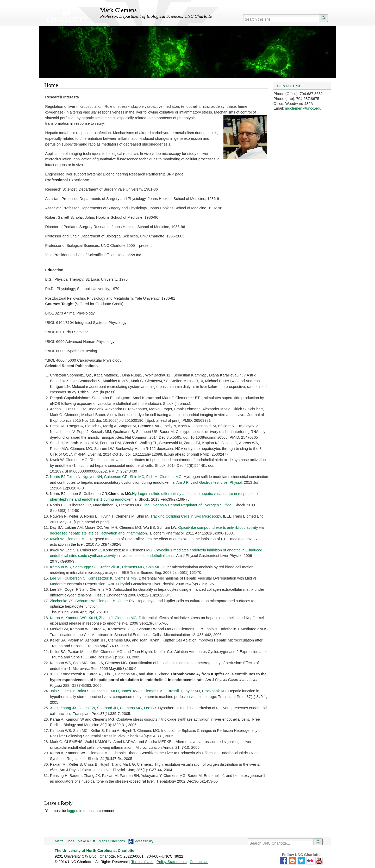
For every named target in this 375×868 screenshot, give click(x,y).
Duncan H (100, 691)
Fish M (152, 477)
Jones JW (87, 708)
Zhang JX (68, 708)
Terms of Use (142, 862)
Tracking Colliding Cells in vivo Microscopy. (186, 516)
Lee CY (68, 691)
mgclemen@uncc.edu (303, 108)
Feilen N (73, 477)
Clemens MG (171, 477)
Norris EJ (58, 477)
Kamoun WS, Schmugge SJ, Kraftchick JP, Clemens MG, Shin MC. (106, 567)
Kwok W (57, 539)
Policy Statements (172, 862)
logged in (75, 811)
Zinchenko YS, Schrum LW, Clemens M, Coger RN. (93, 601)
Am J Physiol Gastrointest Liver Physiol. (210, 482)
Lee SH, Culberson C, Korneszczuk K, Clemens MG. (94, 578)
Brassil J (175, 691)
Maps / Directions (112, 841)
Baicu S (83, 691)
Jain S (55, 691)
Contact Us (199, 862)
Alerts (59, 841)
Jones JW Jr (131, 691)
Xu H (115, 691)
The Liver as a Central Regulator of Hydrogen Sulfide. (188, 505)
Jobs (70, 841)
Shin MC (137, 477)
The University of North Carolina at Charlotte (95, 851)
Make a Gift (86, 841)
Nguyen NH (92, 477)
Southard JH (107, 708)
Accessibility (144, 841)
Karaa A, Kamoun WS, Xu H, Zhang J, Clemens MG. (94, 618)
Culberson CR (116, 477)
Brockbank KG (214, 691)
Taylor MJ (192, 691)
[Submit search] (323, 18)
